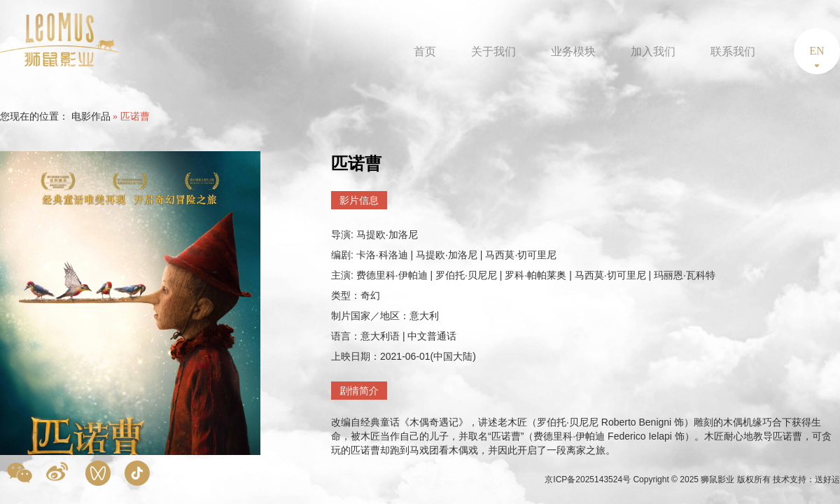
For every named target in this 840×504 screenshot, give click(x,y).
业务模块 (573, 51)
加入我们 (653, 51)
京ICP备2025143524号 (589, 479)
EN (817, 51)
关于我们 (493, 51)
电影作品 (91, 117)
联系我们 (733, 51)
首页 (425, 51)
